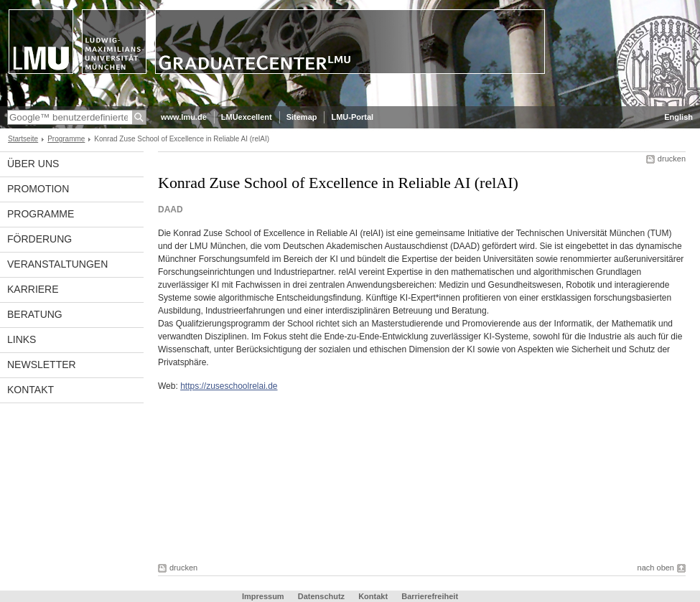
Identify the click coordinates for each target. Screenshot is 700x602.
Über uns (33, 164)
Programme (66, 139)
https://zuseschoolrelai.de (229, 386)
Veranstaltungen (57, 264)
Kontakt (31, 390)
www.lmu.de (184, 117)
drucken (672, 159)
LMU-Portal (352, 117)
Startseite (23, 139)
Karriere (33, 289)
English (678, 117)
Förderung (39, 239)
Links (22, 339)
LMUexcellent (247, 117)
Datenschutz (321, 596)
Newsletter (42, 365)
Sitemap (302, 117)
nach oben (656, 568)
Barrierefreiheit (430, 596)
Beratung (35, 314)
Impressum (263, 596)
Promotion (38, 189)
